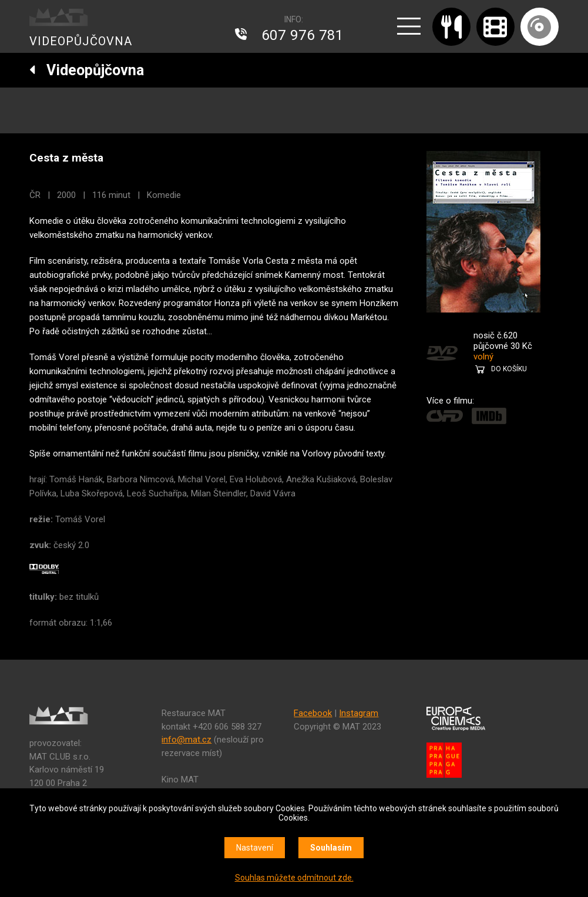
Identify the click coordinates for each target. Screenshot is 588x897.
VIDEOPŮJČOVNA (81, 41)
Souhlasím (331, 848)
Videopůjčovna (87, 70)
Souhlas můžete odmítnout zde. (294, 878)
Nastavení (255, 848)
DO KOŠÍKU (509, 369)
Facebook (313, 713)
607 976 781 (303, 35)
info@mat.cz (187, 740)
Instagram (359, 713)
